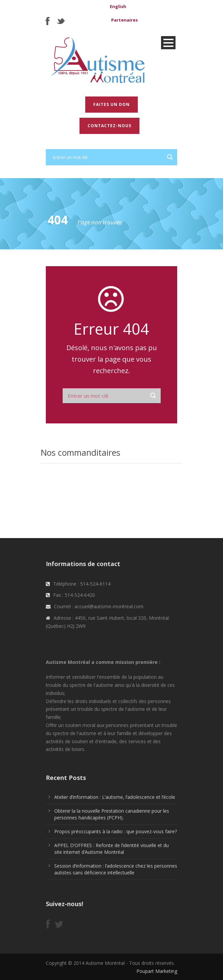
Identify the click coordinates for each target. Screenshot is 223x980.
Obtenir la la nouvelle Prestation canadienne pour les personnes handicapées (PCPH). (112, 814)
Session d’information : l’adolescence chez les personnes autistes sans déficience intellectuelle (116, 869)
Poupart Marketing (157, 971)
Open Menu (168, 43)
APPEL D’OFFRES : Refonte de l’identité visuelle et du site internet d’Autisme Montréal (112, 849)
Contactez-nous (109, 126)
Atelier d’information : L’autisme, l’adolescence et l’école (115, 797)
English (118, 6)
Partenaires (124, 20)
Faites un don (112, 104)
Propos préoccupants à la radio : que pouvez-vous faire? (116, 831)
